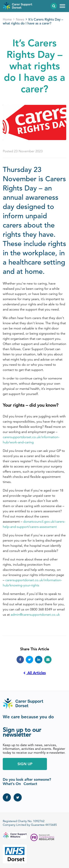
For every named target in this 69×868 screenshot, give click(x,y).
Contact (30, 784)
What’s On (12, 784)
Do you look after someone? (27, 779)
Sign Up (25, 764)
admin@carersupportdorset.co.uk (35, 615)
